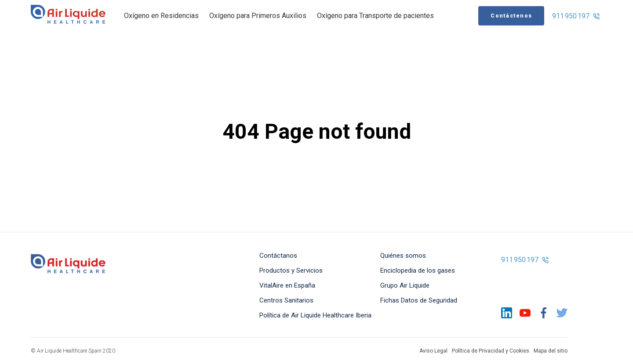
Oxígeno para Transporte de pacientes (375, 16)
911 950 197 (576, 16)
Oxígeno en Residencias (161, 16)
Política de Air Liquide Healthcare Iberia (315, 315)
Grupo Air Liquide (405, 285)
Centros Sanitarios (286, 300)
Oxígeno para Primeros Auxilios (258, 16)
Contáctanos (278, 256)
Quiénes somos (403, 256)
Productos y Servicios (291, 270)
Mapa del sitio (551, 351)
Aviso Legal (433, 351)
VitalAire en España (287, 285)
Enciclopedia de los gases (418, 270)
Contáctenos (511, 16)
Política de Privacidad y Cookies (491, 351)
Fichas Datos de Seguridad (419, 300)
